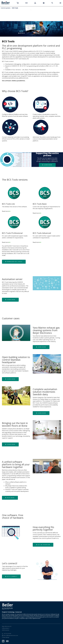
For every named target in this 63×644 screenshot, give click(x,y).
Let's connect (11, 576)
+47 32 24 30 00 (7, 634)
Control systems (6, 8)
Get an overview (43, 545)
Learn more (47, 165)
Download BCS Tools (14, 262)
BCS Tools (15, 8)
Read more (47, 203)
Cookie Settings (6, 637)
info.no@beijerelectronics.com (11, 635)
